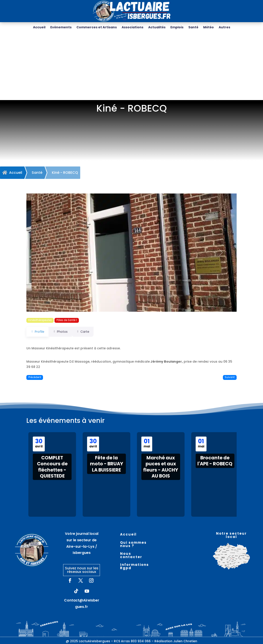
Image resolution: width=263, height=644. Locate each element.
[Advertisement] (131, 67)
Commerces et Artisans (97, 28)
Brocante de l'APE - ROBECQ (215, 461)
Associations (132, 28)
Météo (208, 28)
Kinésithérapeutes (40, 320)
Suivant (230, 377)
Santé (193, 28)
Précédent (35, 377)
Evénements (61, 28)
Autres (224, 28)
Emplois (177, 28)
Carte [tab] (89, 332)
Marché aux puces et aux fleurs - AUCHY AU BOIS (161, 467)
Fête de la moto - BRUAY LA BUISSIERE (107, 464)
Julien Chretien (185, 641)
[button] (42, 253)
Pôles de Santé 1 (67, 320)
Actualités (157, 28)
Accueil (39, 28)
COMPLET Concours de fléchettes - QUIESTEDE (52, 467)
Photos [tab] (63, 332)
